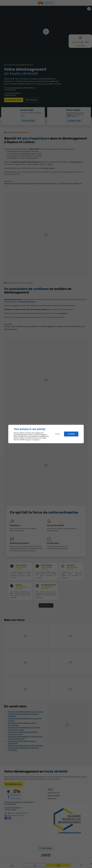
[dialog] (46, 434)
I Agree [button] (71, 434)
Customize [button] (58, 434)
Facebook (35, 440)
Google (28, 440)
